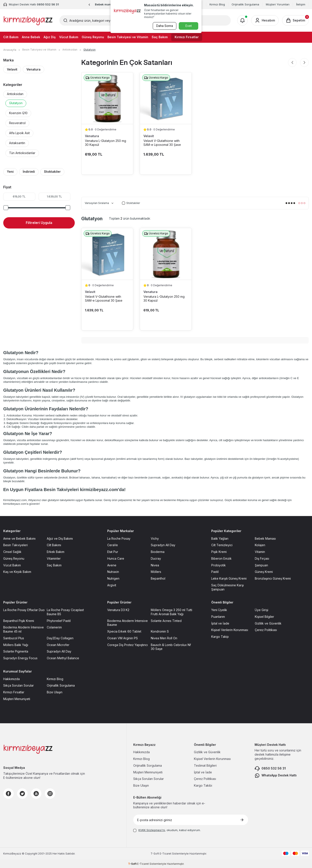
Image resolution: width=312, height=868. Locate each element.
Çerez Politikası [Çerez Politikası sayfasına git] (266, 630)
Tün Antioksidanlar (22, 153)
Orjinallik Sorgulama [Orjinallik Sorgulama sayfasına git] (61, 685)
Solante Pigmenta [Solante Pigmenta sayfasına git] (16, 651)
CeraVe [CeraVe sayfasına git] (113, 545)
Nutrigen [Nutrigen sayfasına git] (113, 578)
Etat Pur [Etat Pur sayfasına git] (113, 552)
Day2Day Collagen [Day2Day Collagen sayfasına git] (60, 638)
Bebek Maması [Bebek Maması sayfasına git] (265, 538)
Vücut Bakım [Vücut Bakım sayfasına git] (12, 565)
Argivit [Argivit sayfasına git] (112, 585)
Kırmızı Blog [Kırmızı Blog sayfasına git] (55, 679)
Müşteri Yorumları (278, 4)
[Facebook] (8, 794)
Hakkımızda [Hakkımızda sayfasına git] (11, 679)
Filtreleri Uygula (39, 223)
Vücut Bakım (69, 37)
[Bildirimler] (242, 20)
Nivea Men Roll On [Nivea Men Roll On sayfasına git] (164, 638)
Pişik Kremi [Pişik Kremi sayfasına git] (219, 552)
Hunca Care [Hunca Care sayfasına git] (116, 558)
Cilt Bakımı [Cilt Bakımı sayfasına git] (54, 545)
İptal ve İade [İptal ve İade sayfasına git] (220, 623)
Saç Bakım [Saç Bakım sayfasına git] (54, 565)
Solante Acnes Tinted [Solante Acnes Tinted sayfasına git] (166, 621)
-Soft (155, 854)
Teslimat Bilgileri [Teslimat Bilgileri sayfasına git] (205, 765)
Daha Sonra (164, 26)
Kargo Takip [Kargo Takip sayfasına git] (220, 637)
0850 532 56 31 (270, 769)
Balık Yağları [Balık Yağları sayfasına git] (220, 538)
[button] (89, 5)
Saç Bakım (160, 37)
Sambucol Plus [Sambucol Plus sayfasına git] (14, 638)
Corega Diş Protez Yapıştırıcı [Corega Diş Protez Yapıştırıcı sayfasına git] (128, 645)
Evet (189, 26)
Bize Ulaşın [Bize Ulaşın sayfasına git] (55, 692)
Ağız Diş (50, 37)
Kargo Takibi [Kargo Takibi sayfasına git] (203, 785)
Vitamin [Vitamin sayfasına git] (260, 552)
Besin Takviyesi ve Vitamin (128, 37)
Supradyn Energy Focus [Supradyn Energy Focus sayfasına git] (20, 658)
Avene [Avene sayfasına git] (112, 565)
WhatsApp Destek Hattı (276, 776)
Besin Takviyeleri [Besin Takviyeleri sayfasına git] (15, 545)
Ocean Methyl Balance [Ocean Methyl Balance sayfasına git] (63, 658)
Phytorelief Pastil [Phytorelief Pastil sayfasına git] (59, 621)
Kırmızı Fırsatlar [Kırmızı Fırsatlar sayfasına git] (14, 692)
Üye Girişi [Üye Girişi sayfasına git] (262, 610)
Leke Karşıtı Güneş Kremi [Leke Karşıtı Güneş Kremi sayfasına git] (229, 578)
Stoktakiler (52, 172)
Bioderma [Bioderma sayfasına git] (158, 552)
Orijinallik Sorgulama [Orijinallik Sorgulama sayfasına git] (148, 765)
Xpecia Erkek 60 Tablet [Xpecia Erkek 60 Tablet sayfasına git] (124, 631)
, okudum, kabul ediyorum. (167, 830)
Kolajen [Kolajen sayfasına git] (260, 545)
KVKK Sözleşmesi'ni (152, 830)
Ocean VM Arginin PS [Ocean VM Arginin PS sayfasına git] (123, 638)
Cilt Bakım (11, 37)
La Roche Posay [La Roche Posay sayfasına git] (119, 538)
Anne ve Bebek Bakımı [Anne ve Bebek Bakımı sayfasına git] (19, 538)
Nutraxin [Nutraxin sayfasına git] (113, 572)
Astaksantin (17, 143)
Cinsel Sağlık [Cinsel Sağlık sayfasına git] (12, 552)
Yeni (10, 172)
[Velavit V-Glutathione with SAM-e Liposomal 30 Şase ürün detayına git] (166, 98)
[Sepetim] (295, 20)
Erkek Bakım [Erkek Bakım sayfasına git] (56, 552)
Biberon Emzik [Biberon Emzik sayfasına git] (221, 558)
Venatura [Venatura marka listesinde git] (92, 136)
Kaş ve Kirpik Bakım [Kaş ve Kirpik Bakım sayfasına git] (17, 572)
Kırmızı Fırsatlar (187, 37)
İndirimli (29, 172)
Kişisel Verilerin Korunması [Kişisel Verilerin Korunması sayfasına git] (230, 630)
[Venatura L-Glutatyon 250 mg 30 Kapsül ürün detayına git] (107, 98)
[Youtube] (36, 794)
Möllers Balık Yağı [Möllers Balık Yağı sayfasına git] (16, 645)
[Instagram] (50, 794)
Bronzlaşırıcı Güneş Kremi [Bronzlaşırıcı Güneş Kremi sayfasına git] (273, 578)
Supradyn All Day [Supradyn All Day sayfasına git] (163, 545)
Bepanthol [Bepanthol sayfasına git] (158, 578)
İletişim (301, 4)
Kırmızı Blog (217, 4)
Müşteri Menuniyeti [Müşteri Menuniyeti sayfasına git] (17, 699)
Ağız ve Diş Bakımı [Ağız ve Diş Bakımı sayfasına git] (60, 538)
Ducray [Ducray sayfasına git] (156, 558)
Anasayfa (10, 50)
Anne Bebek (31, 37)
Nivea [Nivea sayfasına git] (155, 565)
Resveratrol (17, 123)
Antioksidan (70, 50)
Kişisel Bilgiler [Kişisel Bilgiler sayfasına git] (264, 617)
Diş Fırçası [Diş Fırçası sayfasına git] (262, 558)
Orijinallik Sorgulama (245, 4)
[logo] (28, 20)
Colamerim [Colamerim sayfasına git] (54, 627)
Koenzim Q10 (18, 113)
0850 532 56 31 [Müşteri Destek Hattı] (48, 4)
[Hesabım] (265, 20)
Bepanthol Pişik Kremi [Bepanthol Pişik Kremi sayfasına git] (19, 621)
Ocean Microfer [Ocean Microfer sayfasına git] (58, 645)
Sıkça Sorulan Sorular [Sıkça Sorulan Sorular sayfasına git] (19, 685)
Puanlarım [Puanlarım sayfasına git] (218, 617)
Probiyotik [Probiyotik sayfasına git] (219, 565)
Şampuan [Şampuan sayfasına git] (261, 565)
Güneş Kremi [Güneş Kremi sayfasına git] (264, 572)
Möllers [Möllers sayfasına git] (156, 572)
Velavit (12, 69)
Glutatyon (16, 103)
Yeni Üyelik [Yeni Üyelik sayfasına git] (219, 610)
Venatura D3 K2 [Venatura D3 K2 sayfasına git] (118, 610)
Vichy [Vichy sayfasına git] (155, 538)
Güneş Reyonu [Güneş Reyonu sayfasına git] (14, 558)
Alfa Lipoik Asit (19, 133)
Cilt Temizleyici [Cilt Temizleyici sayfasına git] (222, 545)
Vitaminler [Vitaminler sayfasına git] (54, 558)
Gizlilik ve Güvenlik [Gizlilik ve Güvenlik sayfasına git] (268, 623)
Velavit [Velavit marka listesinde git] (149, 136)
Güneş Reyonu (93, 37)
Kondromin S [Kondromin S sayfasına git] (160, 631)
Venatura (33, 69)
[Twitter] (22, 794)
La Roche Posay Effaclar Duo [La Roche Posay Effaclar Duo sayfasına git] (24, 610)
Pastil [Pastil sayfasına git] (215, 572)
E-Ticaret (166, 854)
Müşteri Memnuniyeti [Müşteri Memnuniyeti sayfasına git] (148, 772)
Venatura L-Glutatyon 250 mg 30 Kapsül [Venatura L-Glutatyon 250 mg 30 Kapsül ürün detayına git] (106, 143)
